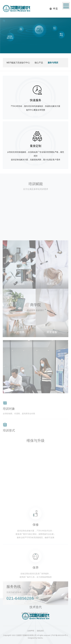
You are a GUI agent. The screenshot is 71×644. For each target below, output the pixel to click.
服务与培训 (53, 63)
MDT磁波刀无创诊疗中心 (18, 63)
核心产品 (39, 63)
